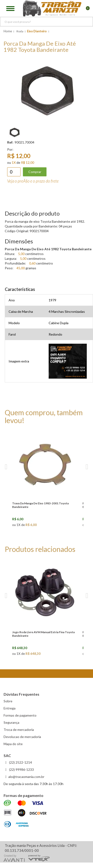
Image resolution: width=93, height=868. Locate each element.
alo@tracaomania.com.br (26, 777)
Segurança (11, 722)
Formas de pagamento (20, 715)
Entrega (10, 708)
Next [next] (87, 467)
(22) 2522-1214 (20, 762)
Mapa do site (13, 744)
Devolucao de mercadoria (22, 737)
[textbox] (46, 22)
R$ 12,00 (28, 162)
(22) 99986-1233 (21, 769)
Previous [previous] (6, 467)
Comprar (35, 172)
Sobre (8, 701)
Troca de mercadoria (19, 730)
